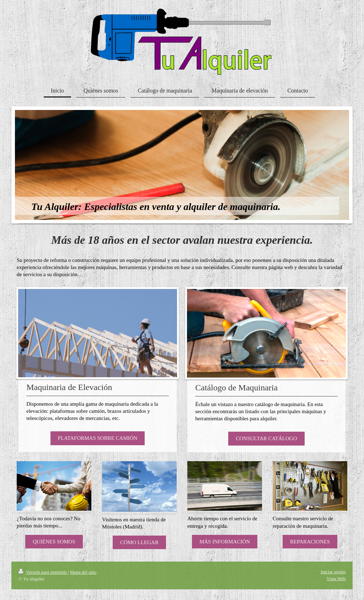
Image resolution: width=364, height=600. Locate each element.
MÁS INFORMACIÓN (225, 542)
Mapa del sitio (83, 572)
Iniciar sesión (333, 572)
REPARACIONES (310, 542)
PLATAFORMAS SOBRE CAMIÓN (98, 438)
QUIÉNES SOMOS (54, 542)
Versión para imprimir (43, 572)
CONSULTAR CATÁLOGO (266, 438)
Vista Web (336, 578)
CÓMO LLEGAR (139, 542)
